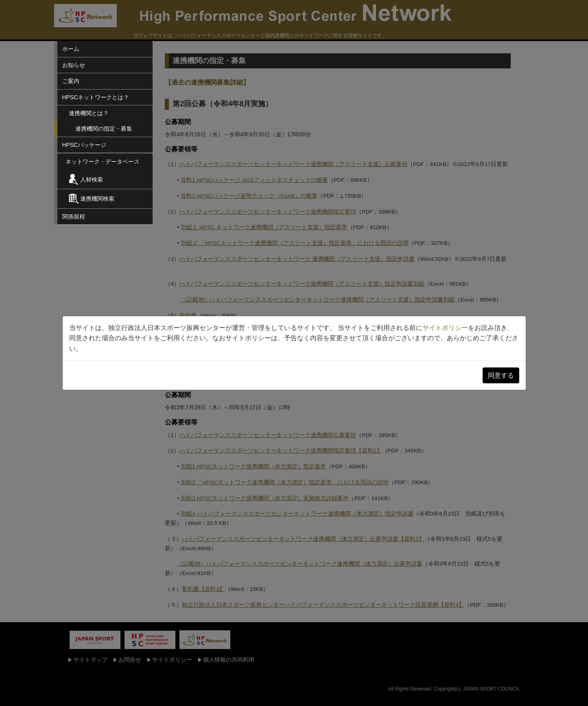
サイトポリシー (445, 328)
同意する (501, 375)
